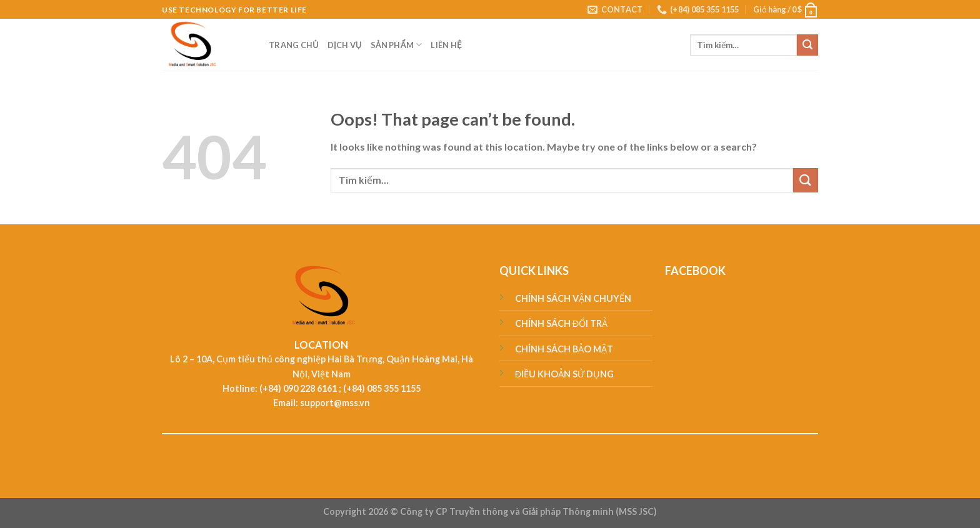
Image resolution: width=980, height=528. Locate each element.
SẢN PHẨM (397, 45)
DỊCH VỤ (345, 45)
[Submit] (807, 45)
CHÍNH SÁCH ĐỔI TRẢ (561, 323)
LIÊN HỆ (446, 45)
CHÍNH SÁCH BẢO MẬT (564, 349)
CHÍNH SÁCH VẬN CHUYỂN (573, 298)
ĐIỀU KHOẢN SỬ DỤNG (564, 374)
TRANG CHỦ (294, 45)
